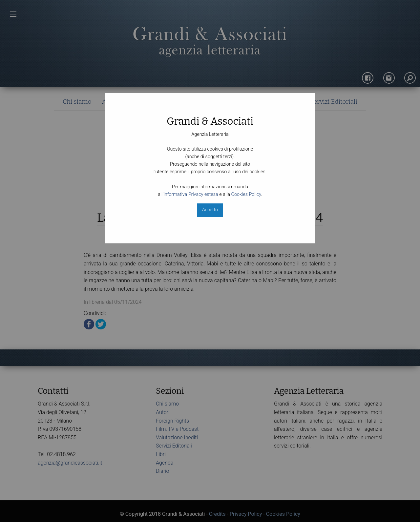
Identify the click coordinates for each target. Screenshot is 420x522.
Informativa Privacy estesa (191, 194)
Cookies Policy (246, 194)
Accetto (210, 210)
